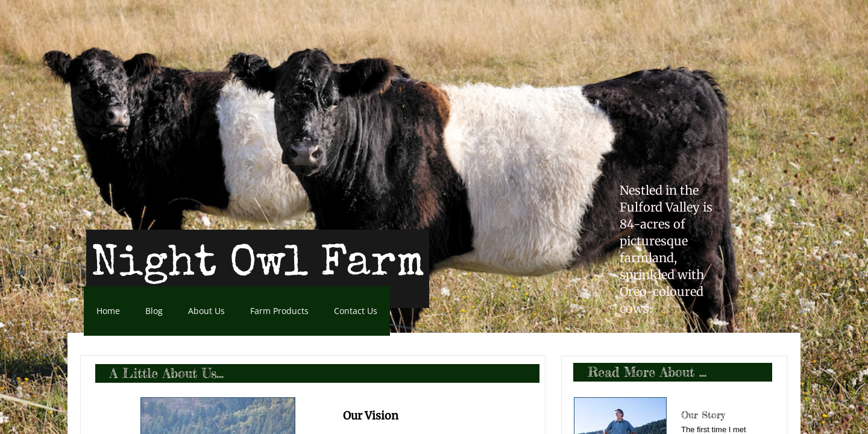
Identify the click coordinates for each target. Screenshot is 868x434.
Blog (154, 311)
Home (108, 311)
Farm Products (279, 311)
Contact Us (356, 311)
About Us (206, 311)
